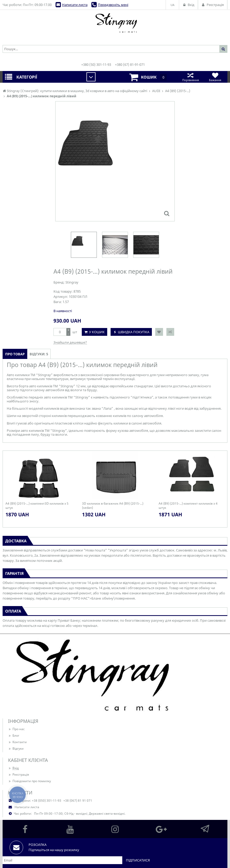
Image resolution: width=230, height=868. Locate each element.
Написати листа (75, 5)
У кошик (97, 332)
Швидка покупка (134, 332)
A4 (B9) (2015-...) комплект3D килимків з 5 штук (37, 506)
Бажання (215, 77)
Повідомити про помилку (29, 781)
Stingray (72, 282)
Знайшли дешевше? (70, 342)
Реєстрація (19, 774)
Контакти (17, 742)
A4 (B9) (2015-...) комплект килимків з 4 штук (188, 506)
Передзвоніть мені (113, 5)
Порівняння (190, 77)
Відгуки (16, 748)
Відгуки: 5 (39, 354)
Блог (14, 735)
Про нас (16, 729)
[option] (84, 245)
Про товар (15, 354)
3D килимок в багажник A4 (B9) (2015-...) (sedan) (113, 506)
